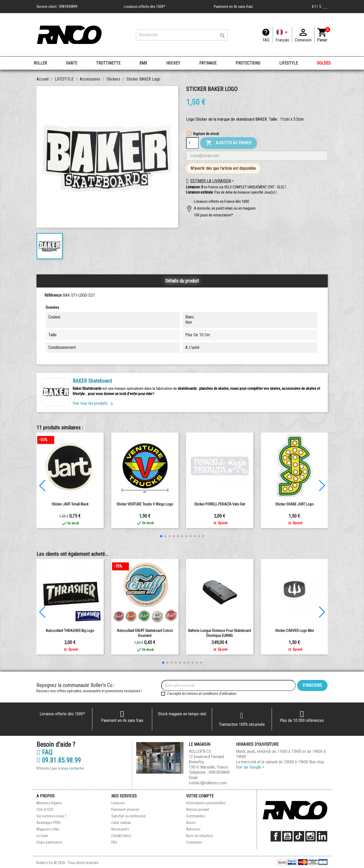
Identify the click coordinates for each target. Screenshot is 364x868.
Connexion (194, 842)
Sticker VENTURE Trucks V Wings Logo (145, 504)
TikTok (299, 836)
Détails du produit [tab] (182, 281)
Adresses (193, 829)
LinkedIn (322, 836)
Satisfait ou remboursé (128, 816)
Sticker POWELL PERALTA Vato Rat (220, 504)
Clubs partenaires (49, 842)
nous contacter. (73, 768)
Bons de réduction (200, 836)
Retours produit (198, 810)
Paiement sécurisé (125, 810)
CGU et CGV (45, 810)
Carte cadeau (121, 823)
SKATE (72, 63)
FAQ (266, 40)
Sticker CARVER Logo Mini (294, 631)
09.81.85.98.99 (59, 760)
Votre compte (200, 796)
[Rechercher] (182, 35)
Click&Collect (121, 836)
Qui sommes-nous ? (51, 816)
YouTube (287, 836)
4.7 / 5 (320, 7)
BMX (143, 63)
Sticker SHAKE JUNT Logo (294, 504)
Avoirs (191, 823)
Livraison (118, 803)
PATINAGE (208, 63)
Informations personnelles (206, 803)
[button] (277, 193)
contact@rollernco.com (208, 783)
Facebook (276, 836)
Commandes (196, 816)
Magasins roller (48, 829)
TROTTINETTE (108, 63)
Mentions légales (49, 803)
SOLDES (324, 63)
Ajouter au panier (229, 143)
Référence (53, 295)
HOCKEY (173, 63)
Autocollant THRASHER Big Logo (70, 631)
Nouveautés (120, 829)
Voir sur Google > (250, 767)
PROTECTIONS (248, 63)
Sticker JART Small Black (70, 504)
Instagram (310, 836)
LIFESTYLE (289, 63)
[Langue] (282, 35)
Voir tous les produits (94, 403)
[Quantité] (192, 143)
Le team (42, 836)
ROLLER (40, 63)
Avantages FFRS (49, 823)
